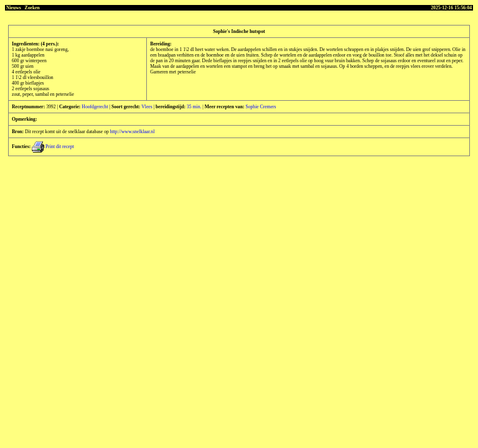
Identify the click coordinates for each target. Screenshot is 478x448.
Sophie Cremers (260, 107)
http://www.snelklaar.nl (133, 132)
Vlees (147, 107)
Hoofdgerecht (95, 107)
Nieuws (14, 8)
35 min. (194, 107)
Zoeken (32, 8)
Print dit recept (53, 147)
